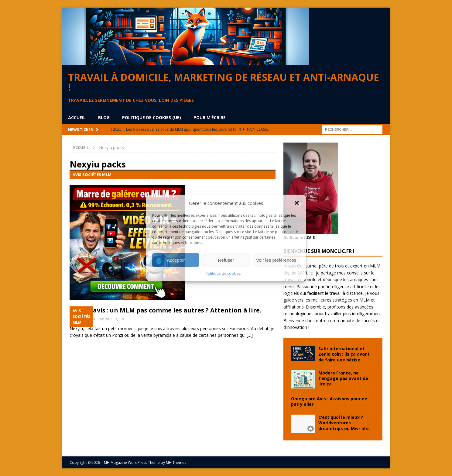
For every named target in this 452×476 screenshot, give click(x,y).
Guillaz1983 (102, 319)
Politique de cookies (223, 273)
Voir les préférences (276, 260)
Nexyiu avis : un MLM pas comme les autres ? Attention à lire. (165, 310)
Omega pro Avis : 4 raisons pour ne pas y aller (329, 401)
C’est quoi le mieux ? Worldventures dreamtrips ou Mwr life (344, 423)
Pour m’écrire (210, 117)
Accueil (77, 117)
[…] (250, 335)
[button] (297, 203)
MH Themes (176, 462)
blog (104, 117)
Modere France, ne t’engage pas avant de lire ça (343, 378)
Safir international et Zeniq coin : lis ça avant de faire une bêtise (344, 354)
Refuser (226, 260)
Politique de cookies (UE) (152, 117)
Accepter (176, 260)
